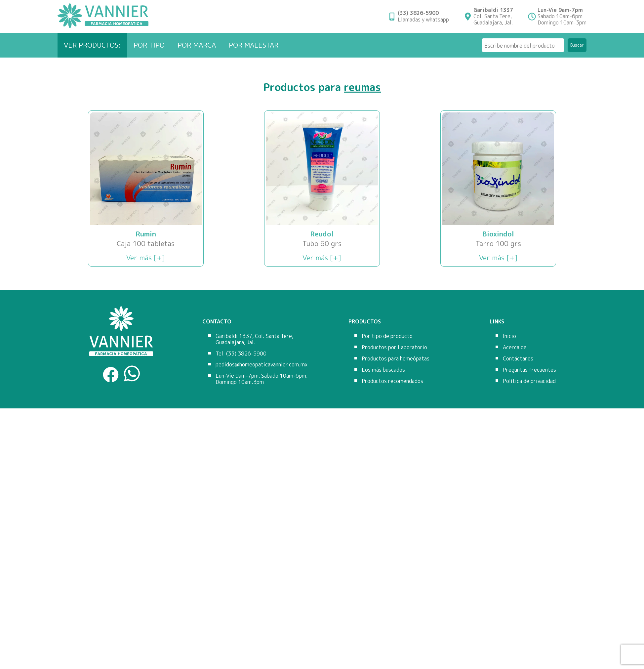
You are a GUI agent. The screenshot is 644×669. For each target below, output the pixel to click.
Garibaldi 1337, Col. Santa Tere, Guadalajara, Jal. (254, 339)
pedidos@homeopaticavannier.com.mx (262, 364)
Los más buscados (383, 370)
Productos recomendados (392, 381)
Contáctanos (518, 358)
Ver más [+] (146, 258)
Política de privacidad (529, 381)
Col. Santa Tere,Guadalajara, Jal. (493, 17)
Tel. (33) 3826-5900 (241, 354)
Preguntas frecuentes (529, 370)
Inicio (509, 336)
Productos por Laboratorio (394, 347)
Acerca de (515, 347)
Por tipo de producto (387, 336)
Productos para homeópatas (396, 358)
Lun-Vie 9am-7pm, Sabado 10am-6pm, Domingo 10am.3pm (262, 379)
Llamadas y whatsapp (423, 16)
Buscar (577, 45)
